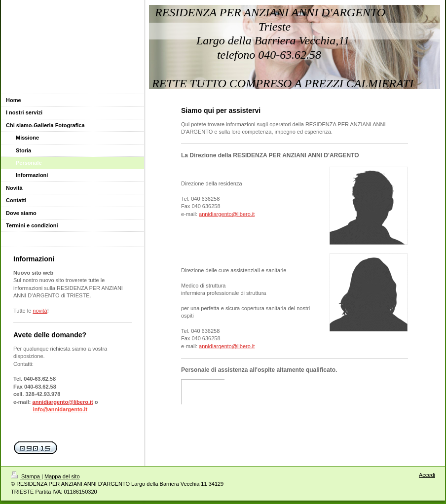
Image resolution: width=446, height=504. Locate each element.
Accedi (427, 475)
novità (40, 311)
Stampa (26, 476)
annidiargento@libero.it (227, 214)
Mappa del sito (62, 476)
